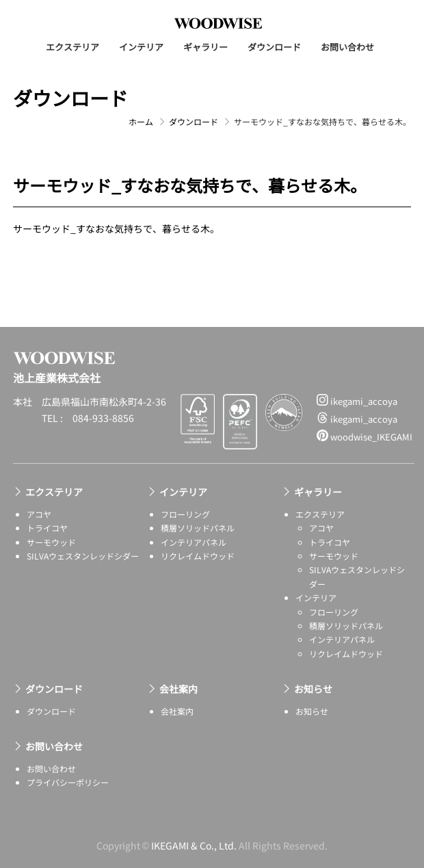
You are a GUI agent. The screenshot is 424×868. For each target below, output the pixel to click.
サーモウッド (51, 542)
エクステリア (72, 47)
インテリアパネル (194, 542)
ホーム (141, 121)
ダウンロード (274, 47)
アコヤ (39, 514)
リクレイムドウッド (198, 556)
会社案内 (178, 689)
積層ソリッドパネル (198, 528)
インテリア (141, 47)
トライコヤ (47, 528)
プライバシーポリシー (68, 782)
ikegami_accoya (357, 401)
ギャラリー (206, 47)
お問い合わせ (347, 47)
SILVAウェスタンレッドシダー (83, 556)
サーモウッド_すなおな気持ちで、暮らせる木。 (116, 228)
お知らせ (313, 689)
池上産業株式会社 (218, 23)
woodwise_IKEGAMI (365, 436)
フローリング (185, 514)
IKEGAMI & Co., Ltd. (194, 845)
